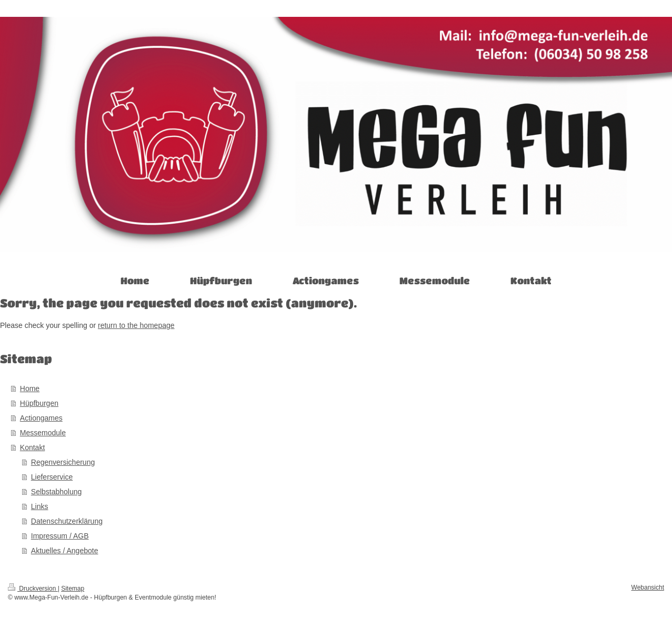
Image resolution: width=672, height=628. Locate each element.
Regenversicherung (63, 462)
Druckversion (33, 589)
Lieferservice (52, 477)
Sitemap (73, 589)
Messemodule (43, 433)
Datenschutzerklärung (67, 521)
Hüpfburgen (39, 403)
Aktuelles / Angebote (65, 551)
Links (40, 506)
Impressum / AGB (60, 536)
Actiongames (41, 418)
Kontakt (32, 447)
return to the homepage (136, 325)
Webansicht (648, 587)
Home (30, 388)
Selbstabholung (57, 492)
